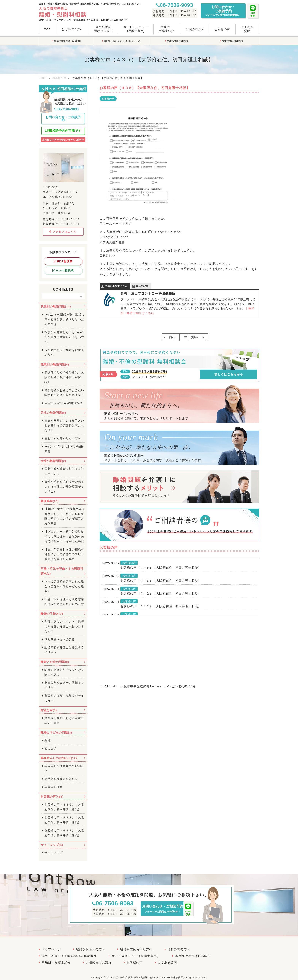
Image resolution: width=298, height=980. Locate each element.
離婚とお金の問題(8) (55, 659)
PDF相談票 (63, 258)
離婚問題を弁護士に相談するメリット (64, 647)
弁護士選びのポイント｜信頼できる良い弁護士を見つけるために (64, 623)
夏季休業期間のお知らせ (61, 776)
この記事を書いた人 (116, 286)
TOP (48, 29)
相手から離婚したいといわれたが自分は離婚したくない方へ (64, 334)
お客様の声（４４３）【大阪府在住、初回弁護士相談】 (161, 585)
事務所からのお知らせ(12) (59, 755)
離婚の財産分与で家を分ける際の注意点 (64, 669)
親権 (48, 737)
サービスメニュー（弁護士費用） (136, 953)
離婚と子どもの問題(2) (56, 729)
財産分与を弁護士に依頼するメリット (64, 682)
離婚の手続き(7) (52, 610)
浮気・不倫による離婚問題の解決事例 (69, 953)
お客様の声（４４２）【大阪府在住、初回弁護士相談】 (161, 597)
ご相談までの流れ (99, 960)
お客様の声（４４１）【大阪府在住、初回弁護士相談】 (161, 610)
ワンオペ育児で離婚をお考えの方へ (64, 349)
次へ (208, 337)
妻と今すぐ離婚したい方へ (63, 435)
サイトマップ (54, 849)
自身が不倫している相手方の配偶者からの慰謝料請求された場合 (64, 422)
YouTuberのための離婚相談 (63, 400)
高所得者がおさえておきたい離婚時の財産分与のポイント (64, 389)
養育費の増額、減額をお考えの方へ (64, 695)
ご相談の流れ (194, 29)
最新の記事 (142, 286)
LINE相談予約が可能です (63, 128)
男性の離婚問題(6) (53, 409)
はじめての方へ (73, 29)
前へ (151, 337)
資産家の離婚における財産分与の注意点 (64, 717)
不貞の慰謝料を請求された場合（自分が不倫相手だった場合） (64, 583)
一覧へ (181, 337)
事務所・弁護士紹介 (167, 29)
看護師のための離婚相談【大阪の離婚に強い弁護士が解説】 (64, 374)
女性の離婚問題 (233, 41)
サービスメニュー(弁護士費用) (136, 29)
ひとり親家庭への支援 (60, 636)
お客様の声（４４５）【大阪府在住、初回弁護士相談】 (161, 572)
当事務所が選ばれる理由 (103, 29)
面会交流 (51, 745)
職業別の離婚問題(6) (55, 361)
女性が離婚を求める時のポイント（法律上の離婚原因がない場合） (64, 483)
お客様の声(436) (52, 793)
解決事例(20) (50, 498)
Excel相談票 (63, 267)
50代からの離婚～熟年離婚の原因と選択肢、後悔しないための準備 (65, 316)
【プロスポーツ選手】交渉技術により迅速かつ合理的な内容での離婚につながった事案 (64, 533)
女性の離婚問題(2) (53, 458)
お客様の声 (222, 29)
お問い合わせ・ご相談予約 (223, 11)
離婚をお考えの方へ (91, 946)
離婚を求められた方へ (136, 946)
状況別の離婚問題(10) (56, 303)
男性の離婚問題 (178, 41)
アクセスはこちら (63, 228)
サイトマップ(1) (52, 842)
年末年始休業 (54, 784)
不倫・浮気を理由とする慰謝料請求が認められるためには (64, 598)
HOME (43, 78)
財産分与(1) (49, 707)
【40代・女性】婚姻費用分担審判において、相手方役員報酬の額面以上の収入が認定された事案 (65, 513)
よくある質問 (247, 29)
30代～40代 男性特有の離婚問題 (64, 446)
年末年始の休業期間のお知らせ (64, 765)
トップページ (51, 946)
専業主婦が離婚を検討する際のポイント (64, 468)
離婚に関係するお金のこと (123, 41)
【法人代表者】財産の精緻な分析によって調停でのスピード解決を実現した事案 (64, 551)
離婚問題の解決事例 (67, 41)
